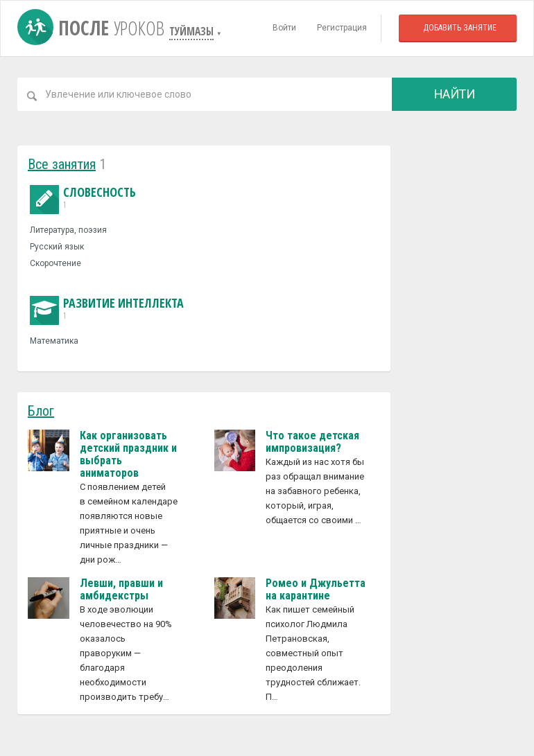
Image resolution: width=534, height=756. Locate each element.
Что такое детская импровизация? (312, 442)
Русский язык (57, 247)
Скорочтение (55, 263)
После (93, 28)
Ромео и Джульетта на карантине (316, 589)
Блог (41, 411)
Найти (455, 94)
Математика (54, 341)
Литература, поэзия (68, 230)
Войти (284, 28)
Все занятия (62, 164)
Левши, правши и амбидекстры (121, 589)
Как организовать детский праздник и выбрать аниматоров (128, 454)
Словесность (83, 198)
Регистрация (342, 28)
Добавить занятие (460, 28)
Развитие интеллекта (107, 309)
